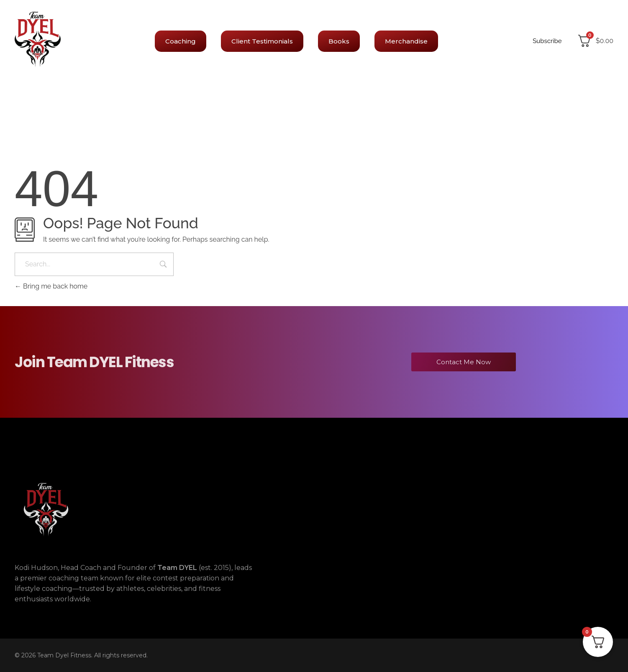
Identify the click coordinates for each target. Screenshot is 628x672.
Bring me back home (51, 286)
